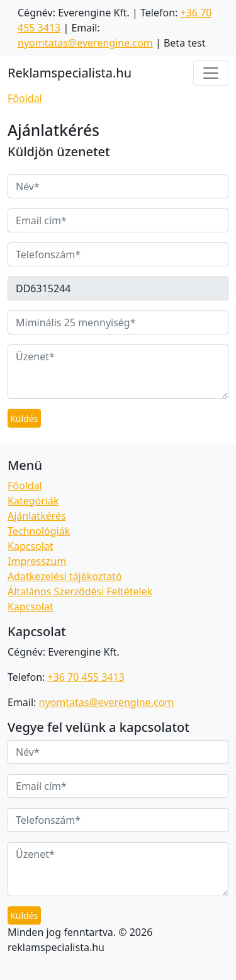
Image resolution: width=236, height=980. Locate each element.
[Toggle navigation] (211, 73)
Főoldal (25, 98)
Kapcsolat (31, 546)
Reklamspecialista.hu (70, 73)
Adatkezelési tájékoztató (65, 576)
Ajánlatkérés (37, 516)
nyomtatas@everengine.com (85, 43)
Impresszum (37, 561)
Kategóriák (33, 501)
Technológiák (39, 531)
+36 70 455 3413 (86, 677)
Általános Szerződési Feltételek (80, 591)
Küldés (24, 419)
